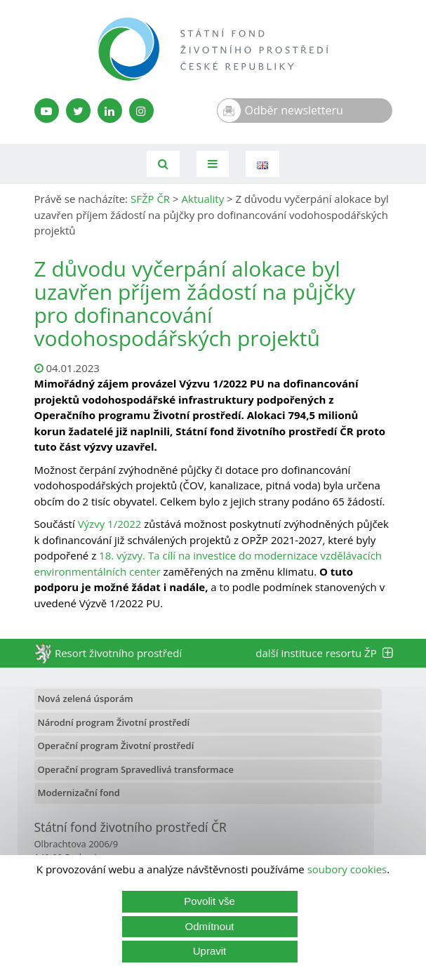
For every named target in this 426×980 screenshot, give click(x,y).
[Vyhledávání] (163, 164)
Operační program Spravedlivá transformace (136, 769)
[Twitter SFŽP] (78, 111)
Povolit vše (209, 901)
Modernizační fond (79, 793)
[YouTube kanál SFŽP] (47, 111)
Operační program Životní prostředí (116, 746)
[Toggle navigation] (213, 164)
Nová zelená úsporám (86, 698)
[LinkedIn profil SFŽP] (110, 111)
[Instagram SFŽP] (141, 111)
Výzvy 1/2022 (110, 524)
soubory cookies (347, 869)
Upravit (210, 951)
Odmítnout (209, 926)
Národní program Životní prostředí (114, 722)
